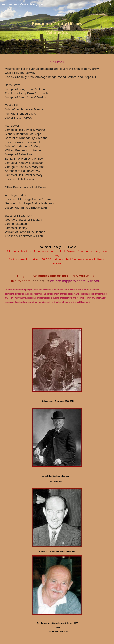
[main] (57, 27)
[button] (4, 4)
